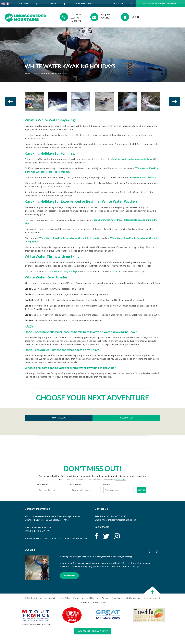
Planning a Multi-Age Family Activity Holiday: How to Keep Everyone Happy (96, 557)
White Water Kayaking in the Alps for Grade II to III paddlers (70, 238)
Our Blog (30, 550)
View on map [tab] (126, 418)
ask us (115, 271)
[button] (157, 552)
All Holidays (28, 4)
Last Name (76, 485)
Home (28, 73)
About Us (57, 4)
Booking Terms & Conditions (126, 598)
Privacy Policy (100, 602)
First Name (42, 485)
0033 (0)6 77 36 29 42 (118, 516)
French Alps (123, 4)
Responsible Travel (89, 4)
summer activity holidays (65, 271)
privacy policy (121, 480)
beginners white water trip (107, 220)
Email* (107, 485)
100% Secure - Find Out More (93, 631)
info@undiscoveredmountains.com (119, 520)
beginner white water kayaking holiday (132, 159)
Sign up (141, 490)
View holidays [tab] (59, 418)
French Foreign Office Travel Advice (91, 598)
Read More (69, 576)
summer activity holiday (144, 177)
